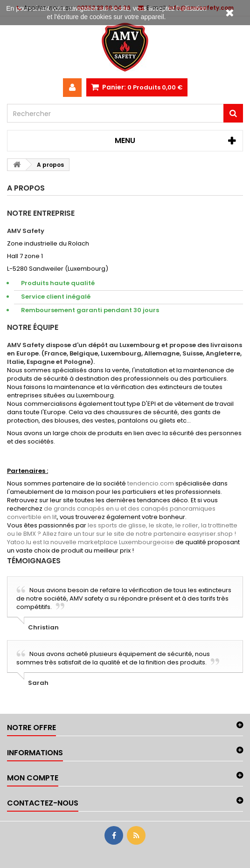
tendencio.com (151, 483)
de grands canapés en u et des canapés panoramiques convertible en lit (111, 513)
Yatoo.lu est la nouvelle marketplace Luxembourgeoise (90, 542)
